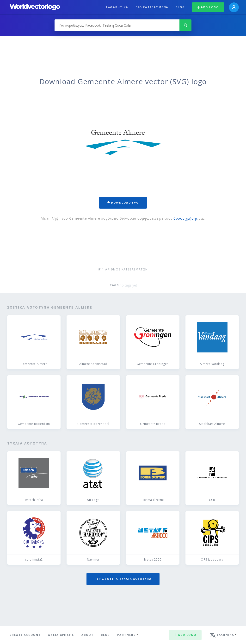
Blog (180, 7)
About (88, 635)
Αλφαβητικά (117, 7)
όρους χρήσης (185, 218)
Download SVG (123, 202)
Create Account (25, 635)
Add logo (208, 7)
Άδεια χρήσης (61, 635)
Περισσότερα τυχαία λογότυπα (123, 579)
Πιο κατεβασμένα (152, 7)
